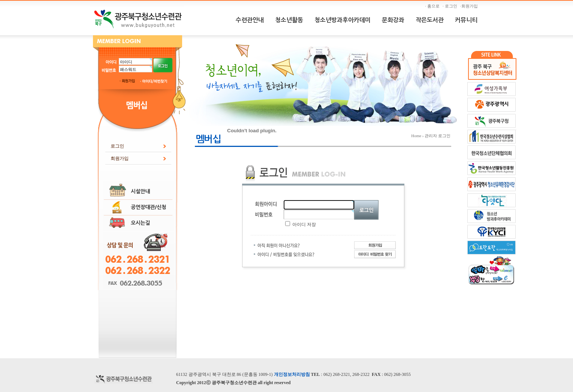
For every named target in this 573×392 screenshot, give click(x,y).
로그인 (117, 146)
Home (416, 136)
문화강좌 (393, 20)
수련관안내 (250, 20)
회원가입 (120, 159)
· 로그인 (451, 6)
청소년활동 (289, 20)
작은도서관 (430, 20)
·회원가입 (470, 6)
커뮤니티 (466, 20)
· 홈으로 (433, 6)
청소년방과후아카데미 (343, 20)
